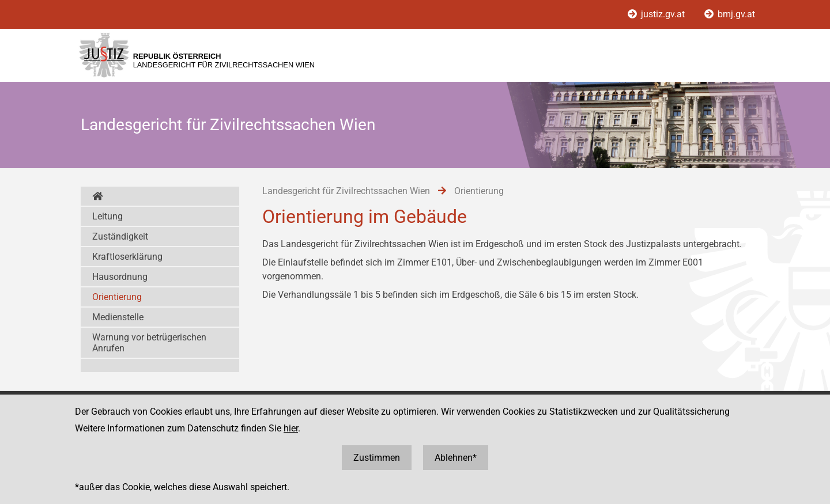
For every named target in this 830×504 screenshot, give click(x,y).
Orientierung (117, 297)
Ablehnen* (456, 458)
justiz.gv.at (657, 14)
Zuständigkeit (120, 236)
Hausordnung (120, 277)
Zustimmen (377, 458)
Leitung (107, 216)
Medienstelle (118, 317)
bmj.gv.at (730, 14)
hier (291, 428)
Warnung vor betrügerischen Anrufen (149, 343)
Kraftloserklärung (127, 257)
